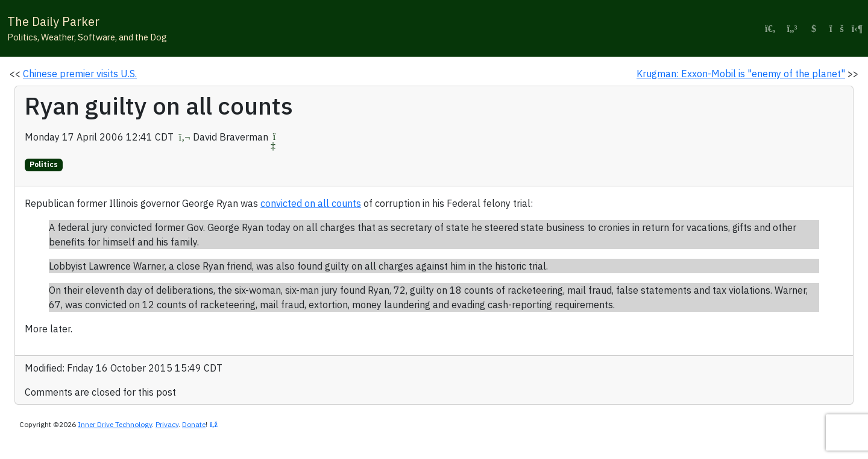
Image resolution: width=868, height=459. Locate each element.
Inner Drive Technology (115, 424)
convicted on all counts (311, 203)
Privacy (167, 424)
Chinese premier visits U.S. (80, 74)
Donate (194, 424)
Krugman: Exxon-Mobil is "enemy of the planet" (741, 74)
